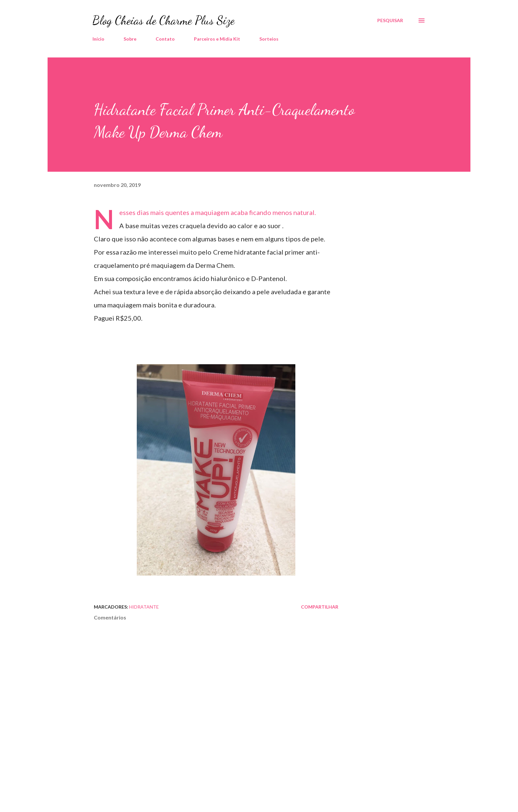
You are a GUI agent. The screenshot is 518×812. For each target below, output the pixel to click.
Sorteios (269, 39)
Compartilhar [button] (320, 607)
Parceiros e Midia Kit (217, 39)
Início (98, 39)
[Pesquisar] (390, 20)
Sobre (130, 39)
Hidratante (144, 607)
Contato (165, 39)
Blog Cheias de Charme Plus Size (164, 20)
